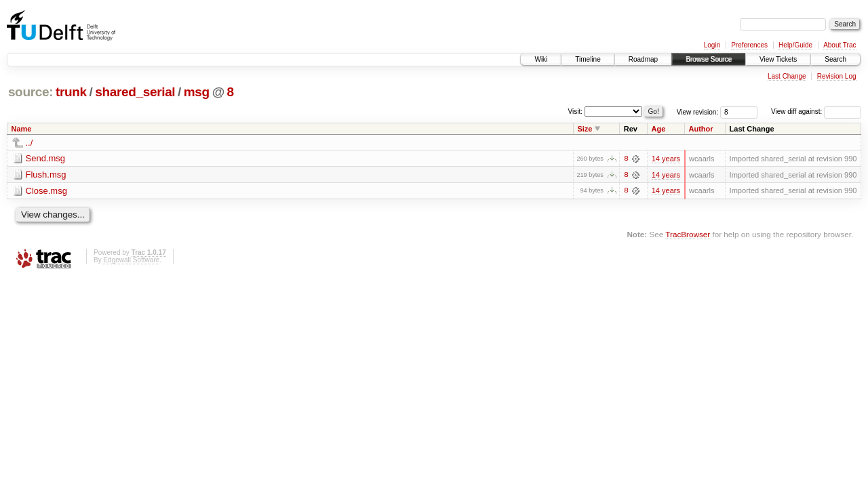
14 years (666, 159)
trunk (71, 92)
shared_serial (135, 92)
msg (197, 92)
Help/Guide (795, 45)
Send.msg (46, 158)
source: (31, 92)
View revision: (698, 111)
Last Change (787, 76)
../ (29, 143)
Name (22, 129)
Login (712, 45)
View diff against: (816, 111)
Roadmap (643, 59)
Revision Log (837, 76)
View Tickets (778, 59)
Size (585, 129)
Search (835, 59)
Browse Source (709, 59)
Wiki (541, 59)
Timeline (588, 59)
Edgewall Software (131, 260)
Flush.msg (46, 175)
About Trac (840, 45)
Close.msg (46, 191)
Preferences (749, 45)
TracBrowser (688, 235)
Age (659, 129)
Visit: (576, 111)
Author (701, 129)
